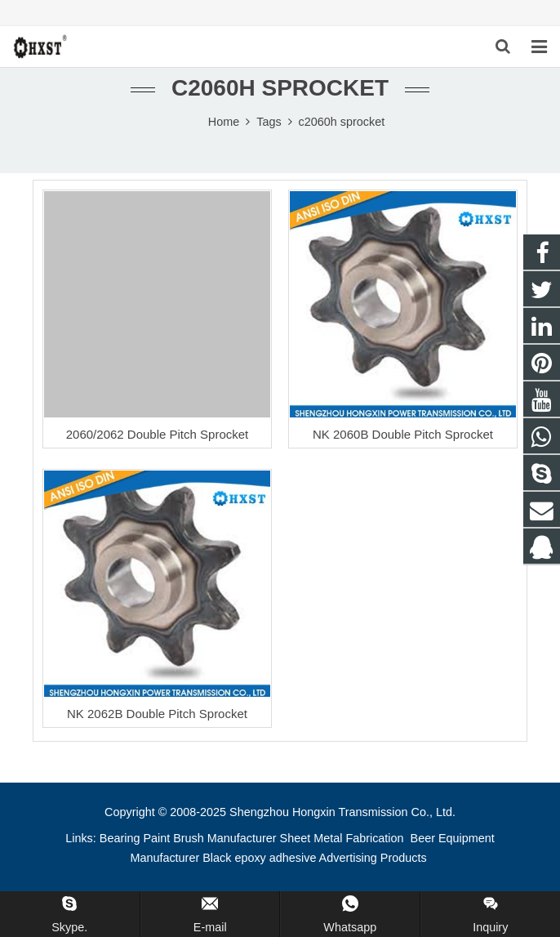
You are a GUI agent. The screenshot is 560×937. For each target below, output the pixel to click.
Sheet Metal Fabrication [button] (344, 838)
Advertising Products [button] (373, 858)
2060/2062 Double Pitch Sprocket (157, 434)
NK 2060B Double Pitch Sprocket (403, 434)
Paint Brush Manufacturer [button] (209, 838)
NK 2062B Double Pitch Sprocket (157, 714)
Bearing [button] (120, 838)
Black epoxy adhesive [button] (259, 858)
